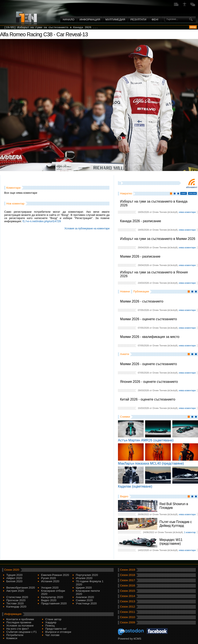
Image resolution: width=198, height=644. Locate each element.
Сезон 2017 (128, 580)
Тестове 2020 (15, 603)
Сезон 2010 (128, 617)
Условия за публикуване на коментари (87, 229)
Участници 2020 (86, 603)
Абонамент (192, 187)
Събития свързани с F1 (21, 632)
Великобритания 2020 (21, 588)
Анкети (125, 354)
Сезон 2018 (128, 575)
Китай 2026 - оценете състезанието (148, 399)
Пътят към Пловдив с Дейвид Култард (176, 524)
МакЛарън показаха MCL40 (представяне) (151, 463)
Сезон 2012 (128, 607)
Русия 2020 (48, 578)
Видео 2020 (49, 600)
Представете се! (56, 629)
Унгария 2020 (50, 588)
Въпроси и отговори (58, 632)
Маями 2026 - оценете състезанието (148, 319)
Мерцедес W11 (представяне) (171, 542)
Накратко (126, 193)
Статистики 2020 (17, 597)
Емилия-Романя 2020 (55, 575)
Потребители (15, 635)
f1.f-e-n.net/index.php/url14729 (42, 221)
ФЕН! (155, 19)
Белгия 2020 (14, 581)
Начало (69, 19)
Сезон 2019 (128, 570)
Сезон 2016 (128, 586)
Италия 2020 (84, 578)
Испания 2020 (50, 581)
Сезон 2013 (128, 601)
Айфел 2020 (14, 578)
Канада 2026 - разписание (141, 221)
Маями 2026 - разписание (140, 256)
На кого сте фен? (18, 629)
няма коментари (187, 212)
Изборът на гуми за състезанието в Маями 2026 (158, 239)
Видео (124, 496)
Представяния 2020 (54, 603)
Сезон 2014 (128, 596)
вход (193, 27)
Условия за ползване (20, 626)
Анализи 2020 (85, 597)
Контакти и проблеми (20, 619)
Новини (125, 291)
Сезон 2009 (128, 622)
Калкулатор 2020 (52, 597)
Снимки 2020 (84, 600)
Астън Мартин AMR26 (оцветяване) (146, 440)
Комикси (12, 638)
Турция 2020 (14, 575)
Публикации (141, 291)
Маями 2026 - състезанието (142, 301)
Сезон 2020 (12, 570)
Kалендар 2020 (16, 607)
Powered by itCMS (130, 639)
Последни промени (19, 622)
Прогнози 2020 (16, 600)
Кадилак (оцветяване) (135, 486)
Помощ (50, 626)
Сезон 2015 (128, 591)
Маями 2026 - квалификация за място (150, 337)
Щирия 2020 (84, 588)
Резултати (138, 19)
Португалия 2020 (87, 575)
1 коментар (190, 532)
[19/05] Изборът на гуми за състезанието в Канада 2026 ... (51, 28)
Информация (90, 19)
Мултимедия (115, 19)
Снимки (125, 417)
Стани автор (53, 619)
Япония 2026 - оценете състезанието (149, 382)
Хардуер (51, 622)
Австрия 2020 (15, 591)
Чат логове (52, 635)
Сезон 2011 (128, 612)
